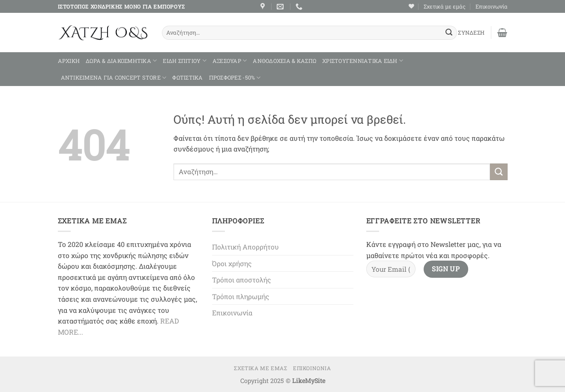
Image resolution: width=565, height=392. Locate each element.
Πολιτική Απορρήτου (245, 247)
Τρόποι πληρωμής (241, 296)
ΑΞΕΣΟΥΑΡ (230, 61)
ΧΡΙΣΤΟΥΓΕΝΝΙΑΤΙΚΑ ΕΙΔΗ (363, 61)
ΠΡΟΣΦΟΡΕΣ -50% (235, 78)
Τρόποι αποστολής (242, 280)
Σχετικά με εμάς (445, 6)
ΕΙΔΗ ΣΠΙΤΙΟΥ (185, 61)
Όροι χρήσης (232, 263)
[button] (502, 33)
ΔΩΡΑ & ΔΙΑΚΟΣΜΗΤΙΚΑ (121, 61)
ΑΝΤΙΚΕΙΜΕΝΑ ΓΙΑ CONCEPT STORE (114, 78)
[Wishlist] (411, 6)
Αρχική (69, 61)
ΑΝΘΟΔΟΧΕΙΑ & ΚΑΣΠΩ (284, 61)
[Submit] (449, 33)
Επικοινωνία (492, 6)
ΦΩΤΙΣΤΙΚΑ (187, 77)
